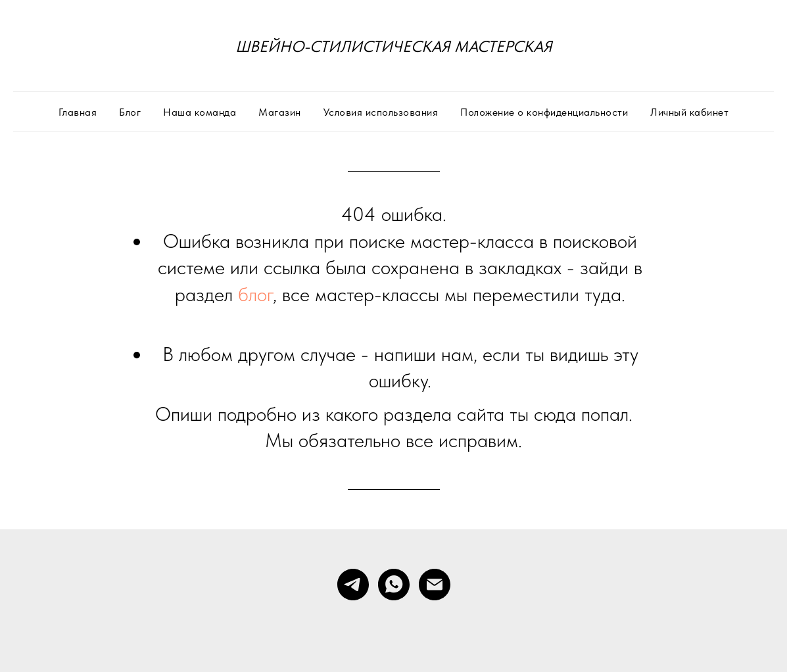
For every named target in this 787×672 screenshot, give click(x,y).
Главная (78, 112)
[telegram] (353, 585)
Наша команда (200, 112)
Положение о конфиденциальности (544, 112)
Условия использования (381, 112)
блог (255, 294)
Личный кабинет (689, 112)
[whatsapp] (394, 585)
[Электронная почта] (435, 585)
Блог (130, 112)
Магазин (280, 112)
